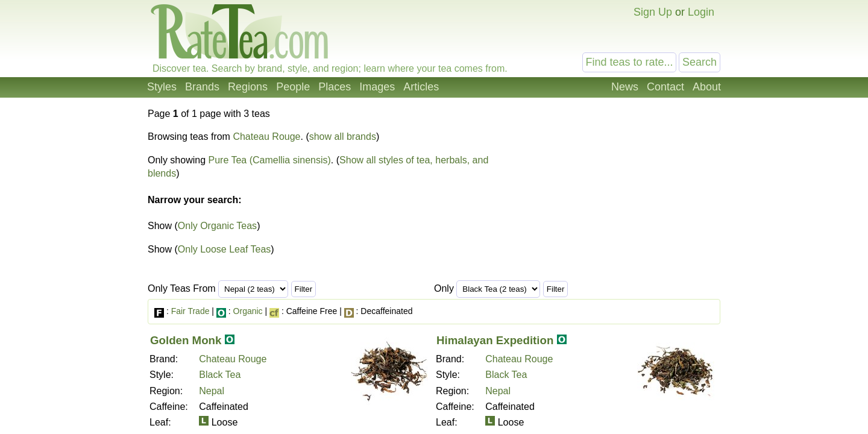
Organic (248, 311)
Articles (421, 87)
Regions (248, 87)
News (625, 87)
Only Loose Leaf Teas (224, 249)
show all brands (343, 137)
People (293, 87)
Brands (202, 87)
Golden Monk (186, 340)
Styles (162, 87)
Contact (665, 87)
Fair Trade (190, 311)
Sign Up (653, 12)
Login (701, 12)
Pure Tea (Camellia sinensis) (270, 160)
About (707, 87)
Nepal (212, 391)
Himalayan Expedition (495, 340)
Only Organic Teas (217, 226)
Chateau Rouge (266, 137)
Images (377, 87)
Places (335, 87)
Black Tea (220, 375)
